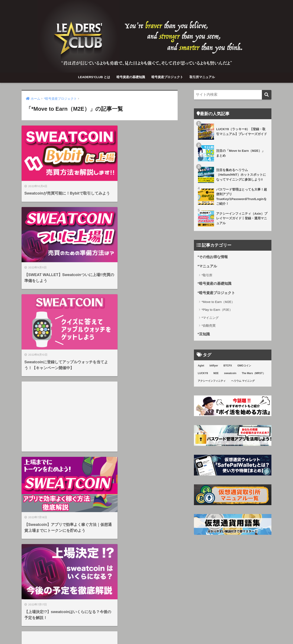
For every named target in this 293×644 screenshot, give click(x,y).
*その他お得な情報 (213, 257)
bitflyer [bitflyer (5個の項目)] (214, 366)
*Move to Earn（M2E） (218, 302)
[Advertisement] (140, 236)
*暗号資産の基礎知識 (214, 284)
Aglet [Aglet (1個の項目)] (201, 366)
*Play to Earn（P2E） (217, 310)
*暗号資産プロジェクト (216, 293)
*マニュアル (207, 266)
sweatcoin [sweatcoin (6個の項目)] (230, 374)
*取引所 (207, 275)
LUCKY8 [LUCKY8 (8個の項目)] (203, 374)
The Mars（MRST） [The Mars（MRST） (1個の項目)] (254, 374)
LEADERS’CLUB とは (94, 77)
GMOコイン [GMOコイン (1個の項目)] (244, 366)
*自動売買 (209, 326)
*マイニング (210, 318)
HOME (146, 624)
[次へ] (117, 530)
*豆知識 (204, 334)
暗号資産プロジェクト (167, 77)
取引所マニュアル (202, 77)
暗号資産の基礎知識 (131, 77)
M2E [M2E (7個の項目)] (216, 374)
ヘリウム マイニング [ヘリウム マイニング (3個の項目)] (243, 381)
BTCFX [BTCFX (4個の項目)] (228, 366)
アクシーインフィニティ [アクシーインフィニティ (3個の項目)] (212, 381)
